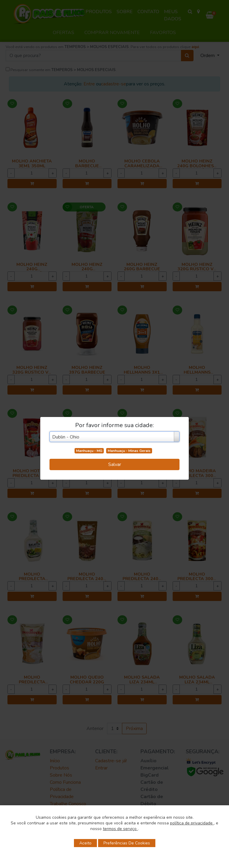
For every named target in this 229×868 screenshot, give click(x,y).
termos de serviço (120, 829)
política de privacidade (192, 823)
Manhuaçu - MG (89, 451)
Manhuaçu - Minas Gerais (129, 451)
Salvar (115, 464)
